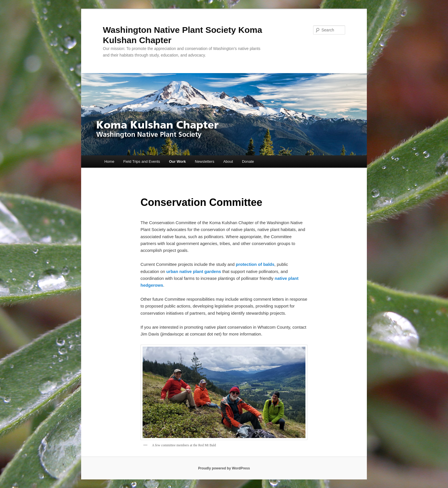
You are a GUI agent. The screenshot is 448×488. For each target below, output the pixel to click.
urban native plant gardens (194, 271)
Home (109, 161)
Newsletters (205, 161)
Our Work (178, 161)
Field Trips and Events (142, 161)
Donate (248, 161)
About (228, 161)
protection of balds (255, 264)
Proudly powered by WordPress (224, 468)
